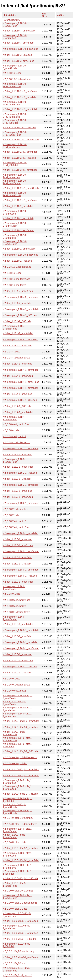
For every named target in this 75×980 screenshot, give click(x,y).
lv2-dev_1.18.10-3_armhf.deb (18, 43)
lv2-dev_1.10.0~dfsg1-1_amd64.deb (14, 884)
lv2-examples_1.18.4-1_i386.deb (20, 400)
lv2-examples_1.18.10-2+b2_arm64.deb (15, 85)
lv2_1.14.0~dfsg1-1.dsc (15, 842)
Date (59, 15)
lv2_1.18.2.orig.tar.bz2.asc (17, 527)
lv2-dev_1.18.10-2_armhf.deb (18, 218)
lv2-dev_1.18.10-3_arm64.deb (18, 61)
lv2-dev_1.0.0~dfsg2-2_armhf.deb (20, 933)
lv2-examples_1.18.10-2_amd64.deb (15, 243)
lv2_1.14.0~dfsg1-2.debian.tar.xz (20, 757)
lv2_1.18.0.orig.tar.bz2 (14, 606)
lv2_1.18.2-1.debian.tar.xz (16, 509)
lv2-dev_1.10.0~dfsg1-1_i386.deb (20, 878)
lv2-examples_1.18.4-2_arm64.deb (21, 297)
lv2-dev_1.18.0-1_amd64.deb (18, 582)
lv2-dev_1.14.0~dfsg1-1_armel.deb (21, 776)
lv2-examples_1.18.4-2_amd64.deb (14, 327)
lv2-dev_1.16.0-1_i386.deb (17, 673)
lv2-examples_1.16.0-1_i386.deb (20, 667)
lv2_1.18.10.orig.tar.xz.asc (16, 279)
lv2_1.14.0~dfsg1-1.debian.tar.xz (20, 824)
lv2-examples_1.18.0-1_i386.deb (20, 576)
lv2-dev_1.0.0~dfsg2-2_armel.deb (20, 921)
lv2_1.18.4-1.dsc (11, 430)
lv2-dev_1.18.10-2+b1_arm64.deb (20, 200)
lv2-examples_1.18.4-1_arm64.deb (21, 382)
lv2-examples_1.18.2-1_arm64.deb (21, 503)
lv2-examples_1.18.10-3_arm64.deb (15, 67)
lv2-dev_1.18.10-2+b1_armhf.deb (20, 152)
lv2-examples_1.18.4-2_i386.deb (20, 315)
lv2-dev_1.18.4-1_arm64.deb (18, 376)
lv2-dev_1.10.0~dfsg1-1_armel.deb (21, 848)
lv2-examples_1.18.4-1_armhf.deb (21, 370)
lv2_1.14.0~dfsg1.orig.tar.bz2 (18, 818)
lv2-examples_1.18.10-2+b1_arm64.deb (15, 194)
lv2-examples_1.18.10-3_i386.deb (20, 49)
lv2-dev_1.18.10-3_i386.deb (17, 55)
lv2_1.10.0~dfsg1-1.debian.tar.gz (20, 903)
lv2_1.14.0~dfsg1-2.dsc (15, 763)
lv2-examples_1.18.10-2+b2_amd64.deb (15, 134)
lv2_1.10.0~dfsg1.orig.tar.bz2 (18, 891)
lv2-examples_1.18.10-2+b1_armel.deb (15, 176)
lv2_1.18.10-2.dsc (12, 273)
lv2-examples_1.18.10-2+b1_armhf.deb (15, 146)
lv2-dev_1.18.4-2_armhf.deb (17, 303)
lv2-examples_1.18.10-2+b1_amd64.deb (15, 182)
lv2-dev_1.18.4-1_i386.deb (17, 406)
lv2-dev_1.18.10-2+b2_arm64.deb (20, 91)
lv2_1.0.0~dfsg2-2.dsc (14, 963)
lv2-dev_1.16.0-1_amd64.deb (18, 624)
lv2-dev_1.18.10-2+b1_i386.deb (19, 158)
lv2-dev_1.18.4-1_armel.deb (17, 394)
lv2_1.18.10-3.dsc (12, 73)
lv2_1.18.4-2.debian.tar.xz (16, 358)
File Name (8, 15)
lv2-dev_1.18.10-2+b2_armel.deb (20, 97)
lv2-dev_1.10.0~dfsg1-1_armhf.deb (21, 860)
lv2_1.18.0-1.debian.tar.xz (16, 612)
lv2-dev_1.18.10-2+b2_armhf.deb (20, 109)
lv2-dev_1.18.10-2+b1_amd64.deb (21, 188)
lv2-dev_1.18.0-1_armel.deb (17, 539)
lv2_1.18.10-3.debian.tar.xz (17, 79)
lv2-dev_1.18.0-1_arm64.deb (18, 545)
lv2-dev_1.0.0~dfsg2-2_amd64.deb (21, 957)
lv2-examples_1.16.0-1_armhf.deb (21, 630)
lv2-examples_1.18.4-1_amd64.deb (14, 418)
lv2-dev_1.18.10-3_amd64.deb (19, 31)
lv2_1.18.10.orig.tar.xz (14, 285)
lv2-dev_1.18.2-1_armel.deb (17, 491)
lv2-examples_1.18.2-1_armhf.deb (21, 449)
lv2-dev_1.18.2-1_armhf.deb (17, 455)
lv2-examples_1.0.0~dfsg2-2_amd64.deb (17, 969)
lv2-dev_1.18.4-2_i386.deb (17, 321)
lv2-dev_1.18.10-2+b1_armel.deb (20, 170)
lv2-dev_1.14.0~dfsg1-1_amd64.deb (14, 836)
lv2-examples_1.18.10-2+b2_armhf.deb (15, 115)
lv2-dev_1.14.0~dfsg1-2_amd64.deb (14, 703)
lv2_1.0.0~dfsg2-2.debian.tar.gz (19, 951)
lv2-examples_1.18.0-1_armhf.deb (21, 570)
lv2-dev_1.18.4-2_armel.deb (17, 346)
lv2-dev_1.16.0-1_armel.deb (17, 654)
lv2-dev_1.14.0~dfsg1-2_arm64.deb (14, 733)
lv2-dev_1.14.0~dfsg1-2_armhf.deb (21, 721)
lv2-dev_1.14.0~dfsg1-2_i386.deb (20, 751)
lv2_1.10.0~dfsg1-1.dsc (15, 909)
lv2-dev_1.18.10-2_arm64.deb (18, 230)
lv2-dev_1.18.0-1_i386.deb (17, 564)
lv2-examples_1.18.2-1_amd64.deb (14, 461)
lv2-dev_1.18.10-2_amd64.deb (19, 249)
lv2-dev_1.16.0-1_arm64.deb (18, 661)
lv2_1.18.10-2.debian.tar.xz (17, 267)
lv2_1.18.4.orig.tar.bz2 (14, 436)
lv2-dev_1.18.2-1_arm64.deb (18, 497)
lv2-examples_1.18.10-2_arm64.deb (15, 224)
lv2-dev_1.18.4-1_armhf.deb (17, 364)
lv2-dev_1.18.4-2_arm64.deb (18, 291)
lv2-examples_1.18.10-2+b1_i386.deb (15, 164)
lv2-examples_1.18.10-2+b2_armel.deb (15, 103)
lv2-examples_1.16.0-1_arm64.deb (21, 648)
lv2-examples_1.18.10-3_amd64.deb (15, 25)
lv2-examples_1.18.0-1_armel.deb (21, 533)
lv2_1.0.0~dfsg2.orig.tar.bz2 (17, 975)
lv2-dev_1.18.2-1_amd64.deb (18, 467)
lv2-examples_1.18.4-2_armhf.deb (21, 309)
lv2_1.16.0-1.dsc (11, 679)
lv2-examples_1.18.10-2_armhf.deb (15, 237)
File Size (45, 15)
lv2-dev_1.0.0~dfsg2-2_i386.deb (20, 939)
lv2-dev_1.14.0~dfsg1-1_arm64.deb (14, 806)
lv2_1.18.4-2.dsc (11, 352)
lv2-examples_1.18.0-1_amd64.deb (14, 588)
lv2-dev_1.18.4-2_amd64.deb (18, 333)
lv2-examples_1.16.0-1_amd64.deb (14, 618)
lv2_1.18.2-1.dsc (11, 515)
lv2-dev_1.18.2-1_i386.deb (17, 479)
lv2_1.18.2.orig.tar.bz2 (14, 521)
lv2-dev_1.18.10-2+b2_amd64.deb (21, 140)
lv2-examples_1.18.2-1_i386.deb (20, 473)
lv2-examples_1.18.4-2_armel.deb (21, 340)
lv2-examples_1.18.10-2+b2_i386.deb (15, 122)
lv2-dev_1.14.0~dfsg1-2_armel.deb (21, 727)
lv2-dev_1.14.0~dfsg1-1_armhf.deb (21, 770)
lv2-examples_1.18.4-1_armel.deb (21, 388)
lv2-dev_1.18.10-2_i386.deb (17, 261)
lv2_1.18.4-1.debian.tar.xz (16, 443)
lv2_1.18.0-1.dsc (11, 594)
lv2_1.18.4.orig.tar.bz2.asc (17, 424)
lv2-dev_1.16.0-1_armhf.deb (17, 636)
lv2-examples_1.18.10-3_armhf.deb (15, 37)
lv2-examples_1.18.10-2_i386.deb (20, 255)
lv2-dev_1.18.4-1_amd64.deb (18, 412)
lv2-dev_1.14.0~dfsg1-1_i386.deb (20, 794)
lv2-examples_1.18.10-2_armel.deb (15, 212)
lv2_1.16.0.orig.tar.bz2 (14, 691)
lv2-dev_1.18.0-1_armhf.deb (17, 557)
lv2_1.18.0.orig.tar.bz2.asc (17, 600)
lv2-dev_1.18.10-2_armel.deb (18, 206)
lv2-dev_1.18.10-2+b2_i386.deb (19, 128)
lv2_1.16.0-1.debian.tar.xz (16, 685)
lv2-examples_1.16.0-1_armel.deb (21, 642)
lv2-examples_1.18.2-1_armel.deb (21, 485)
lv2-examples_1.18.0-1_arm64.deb (21, 551)
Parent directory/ (11, 20)
